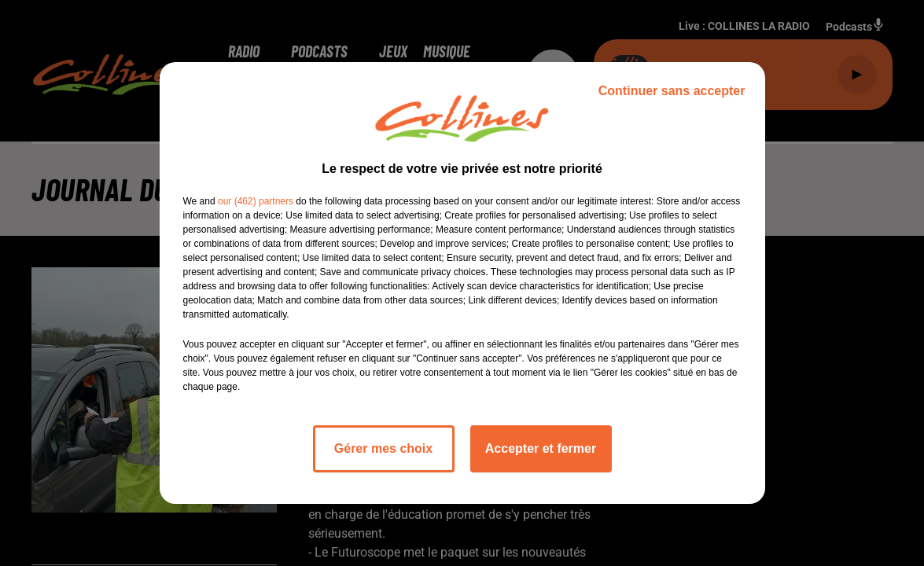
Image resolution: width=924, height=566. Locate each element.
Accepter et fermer (541, 448)
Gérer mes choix (383, 448)
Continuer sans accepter (672, 91)
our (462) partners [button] (256, 201)
